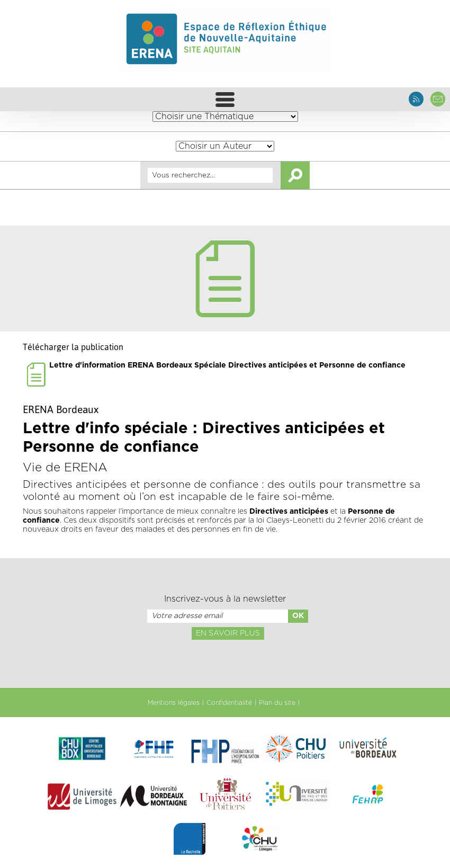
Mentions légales (174, 703)
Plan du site (277, 703)
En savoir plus (228, 633)
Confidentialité (229, 703)
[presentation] (225, 663)
